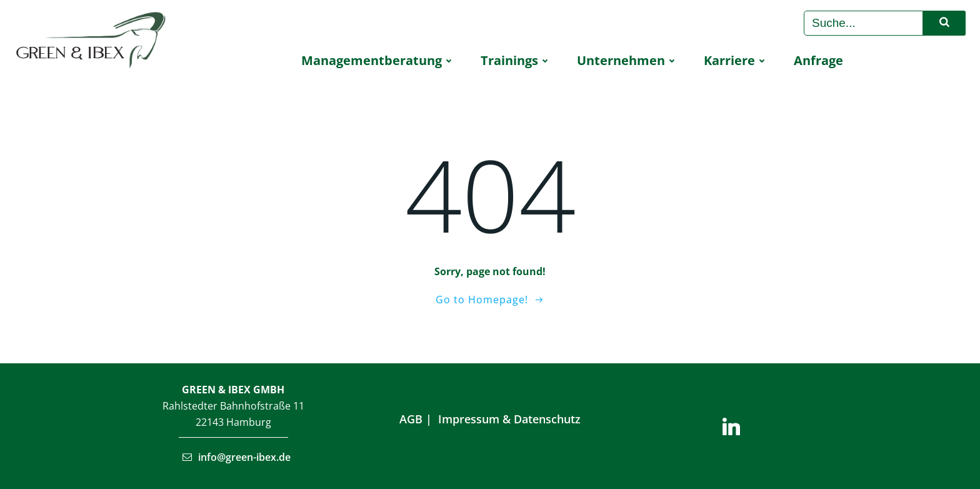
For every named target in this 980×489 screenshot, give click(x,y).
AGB (411, 419)
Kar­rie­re (736, 60)
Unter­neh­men (628, 60)
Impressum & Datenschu (504, 419)
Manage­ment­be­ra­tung (378, 60)
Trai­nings (516, 60)
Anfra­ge (818, 60)
